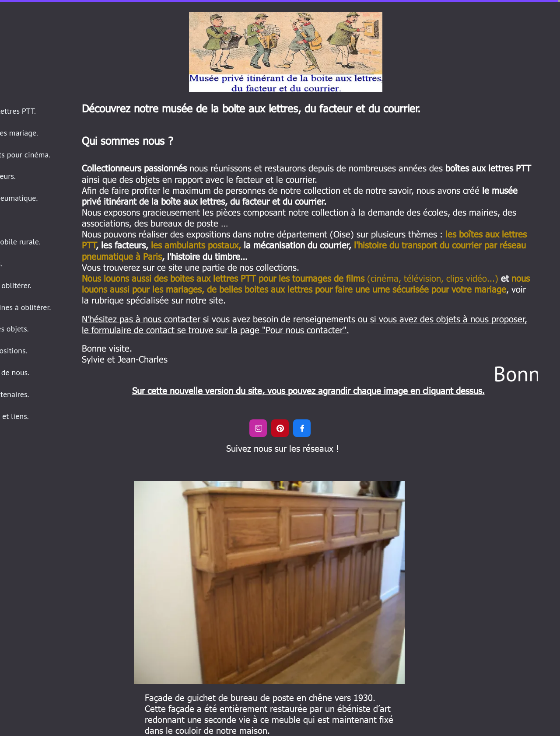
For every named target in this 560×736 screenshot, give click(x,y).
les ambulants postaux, (196, 244)
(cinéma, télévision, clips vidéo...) (290, 278)
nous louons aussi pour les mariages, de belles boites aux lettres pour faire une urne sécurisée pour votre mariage (306, 283)
